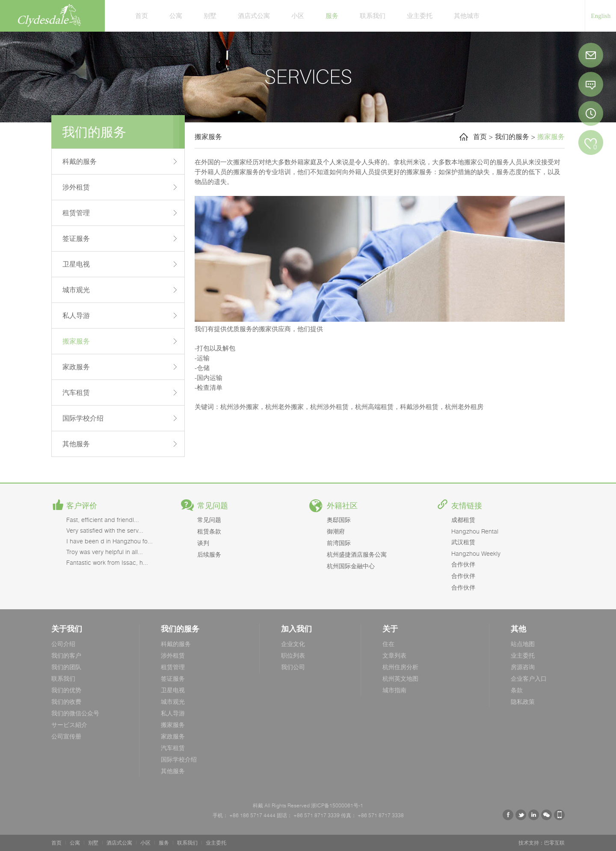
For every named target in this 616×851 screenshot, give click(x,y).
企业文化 (293, 644)
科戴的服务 (80, 161)
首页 (142, 15)
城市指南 (394, 690)
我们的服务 (512, 136)
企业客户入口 (529, 678)
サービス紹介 (69, 725)
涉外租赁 (76, 187)
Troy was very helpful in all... (105, 552)
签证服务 (76, 238)
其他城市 (467, 15)
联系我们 (373, 15)
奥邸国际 (339, 520)
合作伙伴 (463, 564)
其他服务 (76, 444)
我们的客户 (66, 655)
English (601, 16)
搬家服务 (76, 341)
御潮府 (336, 531)
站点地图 (523, 644)
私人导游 (76, 315)
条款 (517, 690)
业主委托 (420, 15)
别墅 (210, 15)
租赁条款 (209, 531)
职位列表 (293, 655)
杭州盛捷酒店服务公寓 (357, 554)
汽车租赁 (76, 392)
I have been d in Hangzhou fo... (110, 541)
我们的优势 (66, 690)
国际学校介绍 (83, 418)
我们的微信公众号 (75, 713)
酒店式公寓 (254, 15)
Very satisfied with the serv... (105, 530)
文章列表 (394, 655)
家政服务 (76, 367)
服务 (332, 15)
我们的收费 (66, 701)
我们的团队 (66, 667)
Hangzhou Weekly (476, 553)
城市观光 (76, 290)
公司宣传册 (66, 736)
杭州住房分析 (400, 667)
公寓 (176, 15)
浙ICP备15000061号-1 (336, 805)
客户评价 (82, 506)
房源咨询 (523, 667)
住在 (388, 644)
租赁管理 (76, 213)
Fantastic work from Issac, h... (107, 562)
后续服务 (209, 554)
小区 (298, 15)
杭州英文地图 (400, 678)
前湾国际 (339, 543)
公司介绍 (63, 644)
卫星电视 (76, 264)
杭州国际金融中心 (351, 566)
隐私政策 (523, 701)
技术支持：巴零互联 (542, 843)
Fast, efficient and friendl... (103, 520)
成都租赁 (463, 520)
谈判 (203, 543)
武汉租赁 (463, 542)
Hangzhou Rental (475, 531)
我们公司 (293, 667)
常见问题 (213, 506)
